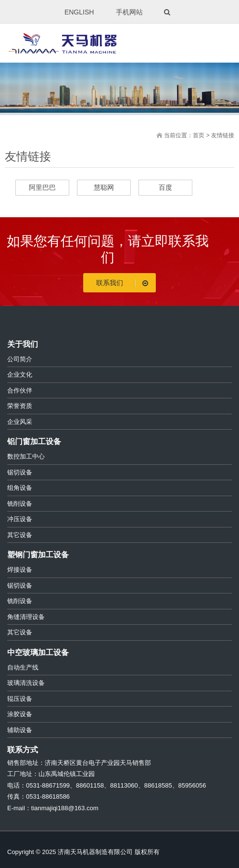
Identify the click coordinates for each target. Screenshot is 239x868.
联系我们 (124, 283)
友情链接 (223, 135)
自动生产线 (23, 667)
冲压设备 (20, 519)
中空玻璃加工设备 (38, 652)
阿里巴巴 (42, 187)
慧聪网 (104, 187)
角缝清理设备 (26, 617)
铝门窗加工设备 (34, 441)
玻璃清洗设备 (26, 683)
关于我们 (23, 344)
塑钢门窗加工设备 (38, 555)
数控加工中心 (26, 456)
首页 (199, 135)
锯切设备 (20, 472)
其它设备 (20, 535)
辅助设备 (20, 730)
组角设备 (20, 488)
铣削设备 (20, 504)
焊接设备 (20, 570)
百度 (165, 187)
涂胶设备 (20, 714)
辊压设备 (20, 699)
